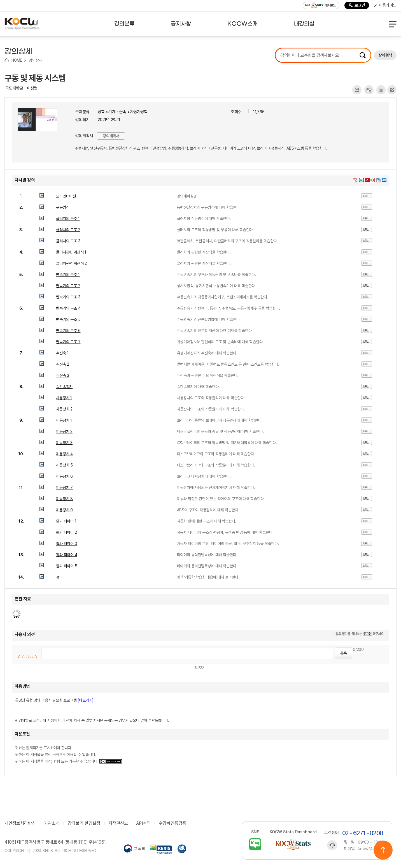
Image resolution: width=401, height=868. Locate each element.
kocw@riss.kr (371, 849)
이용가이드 (385, 5)
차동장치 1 (64, 398)
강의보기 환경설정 (84, 823)
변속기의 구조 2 (68, 286)
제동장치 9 (64, 510)
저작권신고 (118, 823)
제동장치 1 (64, 420)
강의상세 (35, 60)
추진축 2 (63, 364)
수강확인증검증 (172, 823)
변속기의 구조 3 (68, 297)
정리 (59, 577)
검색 (363, 55)
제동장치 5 (64, 465)
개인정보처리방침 (20, 823)
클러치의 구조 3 (68, 241)
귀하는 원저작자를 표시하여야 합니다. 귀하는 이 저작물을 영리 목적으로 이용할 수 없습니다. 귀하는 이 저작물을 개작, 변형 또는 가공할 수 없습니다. (68, 755)
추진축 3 (63, 375)
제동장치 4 (64, 454)
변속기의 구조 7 (68, 342)
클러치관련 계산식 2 (71, 263)
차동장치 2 (64, 409)
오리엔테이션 (66, 196)
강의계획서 (111, 136)
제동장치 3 (64, 443)
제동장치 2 (64, 431)
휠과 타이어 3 (66, 544)
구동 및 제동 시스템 (35, 78)
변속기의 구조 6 (68, 331)
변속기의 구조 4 (68, 308)
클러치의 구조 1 (68, 219)
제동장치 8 (64, 499)
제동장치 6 (64, 476)
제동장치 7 (64, 488)
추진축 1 (62, 353)
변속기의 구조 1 (68, 275)
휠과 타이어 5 (67, 566)
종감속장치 (64, 387)
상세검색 (385, 55)
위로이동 (383, 850)
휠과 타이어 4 (67, 555)
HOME (17, 60)
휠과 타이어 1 (66, 521)
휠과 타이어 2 (66, 532)
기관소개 (52, 823)
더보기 (200, 668)
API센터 (143, 823)
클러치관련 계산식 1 (71, 252)
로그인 (357, 5)
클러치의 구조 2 (68, 230)
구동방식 (63, 207)
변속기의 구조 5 (68, 319)
